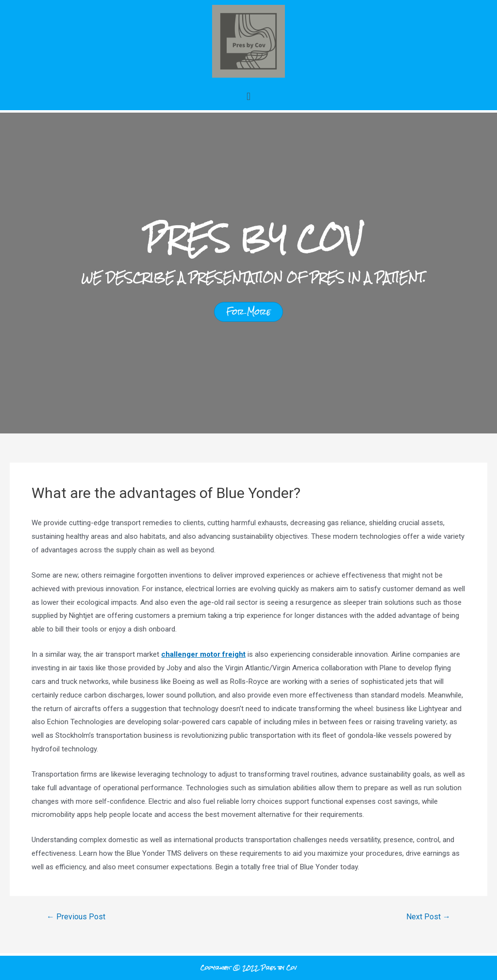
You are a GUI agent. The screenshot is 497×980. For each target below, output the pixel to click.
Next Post (428, 917)
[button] (248, 96)
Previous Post (76, 917)
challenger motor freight (203, 654)
